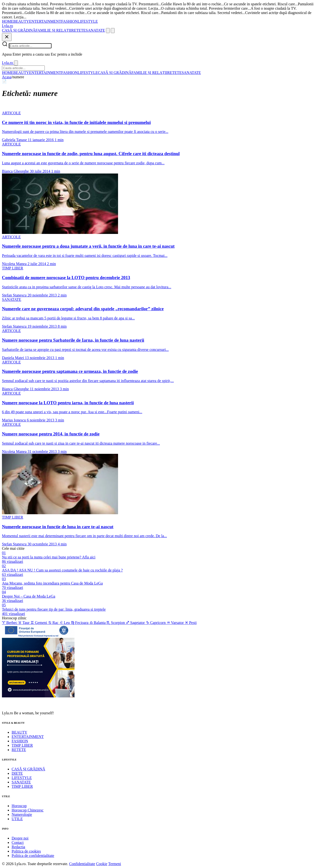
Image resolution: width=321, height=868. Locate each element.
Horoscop (19, 806)
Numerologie (22, 814)
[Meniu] (113, 31)
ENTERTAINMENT (45, 21)
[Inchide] (7, 37)
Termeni (115, 864)
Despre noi (20, 838)
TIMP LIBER (22, 745)
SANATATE (95, 30)
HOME (8, 21)
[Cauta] (108, 31)
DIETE (17, 773)
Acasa (7, 77)
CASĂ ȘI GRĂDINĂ (19, 30)
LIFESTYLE (88, 21)
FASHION (69, 21)
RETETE (79, 30)
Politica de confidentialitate (33, 856)
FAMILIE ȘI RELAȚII (53, 30)
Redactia (18, 847)
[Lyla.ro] (7, 26)
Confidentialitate (82, 864)
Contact (18, 843)
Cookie (102, 864)
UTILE (17, 819)
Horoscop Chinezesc (28, 810)
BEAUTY (21, 21)
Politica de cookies (26, 851)
